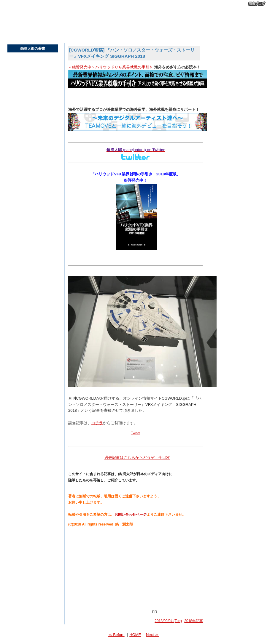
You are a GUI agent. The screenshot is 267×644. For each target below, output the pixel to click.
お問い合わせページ (131, 515)
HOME (135, 635)
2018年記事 (194, 621)
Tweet (136, 433)
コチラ (97, 423)
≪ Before (116, 635)
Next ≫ (152, 635)
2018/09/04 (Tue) (168, 621)
